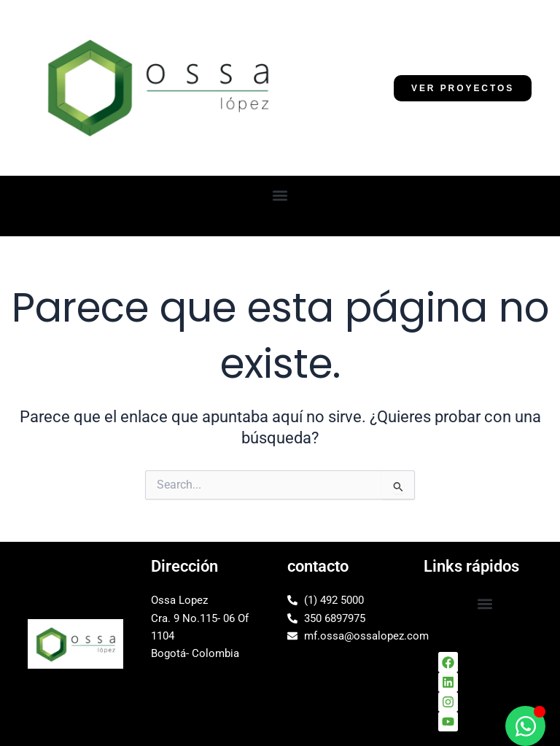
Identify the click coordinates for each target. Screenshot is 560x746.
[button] (280, 195)
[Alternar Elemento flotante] (525, 726)
